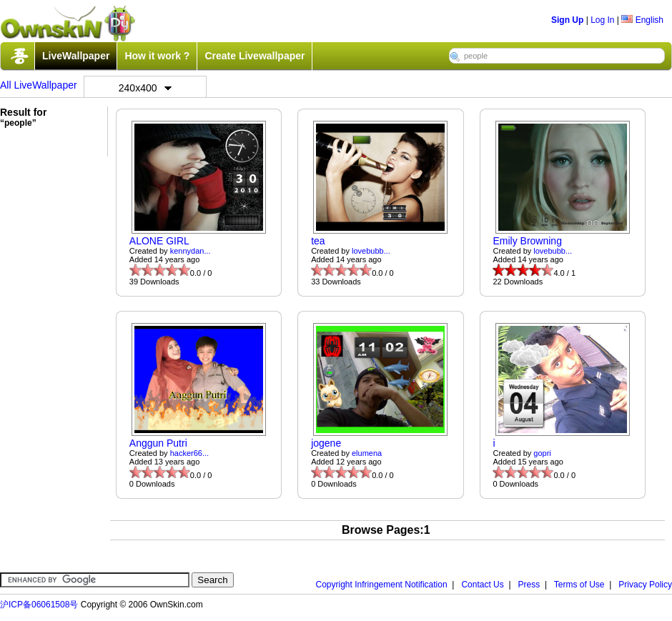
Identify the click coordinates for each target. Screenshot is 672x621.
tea (318, 241)
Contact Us (482, 585)
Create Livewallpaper (255, 56)
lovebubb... (371, 251)
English (642, 20)
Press (529, 585)
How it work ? (157, 56)
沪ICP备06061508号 (39, 605)
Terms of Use (579, 585)
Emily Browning (527, 241)
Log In (602, 20)
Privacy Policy (645, 585)
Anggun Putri (158, 443)
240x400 (145, 88)
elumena (367, 453)
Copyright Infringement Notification (382, 585)
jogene (326, 443)
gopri (542, 453)
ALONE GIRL (159, 241)
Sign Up (567, 20)
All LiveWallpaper (39, 85)
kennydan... (191, 251)
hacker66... (189, 453)
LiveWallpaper (76, 56)
